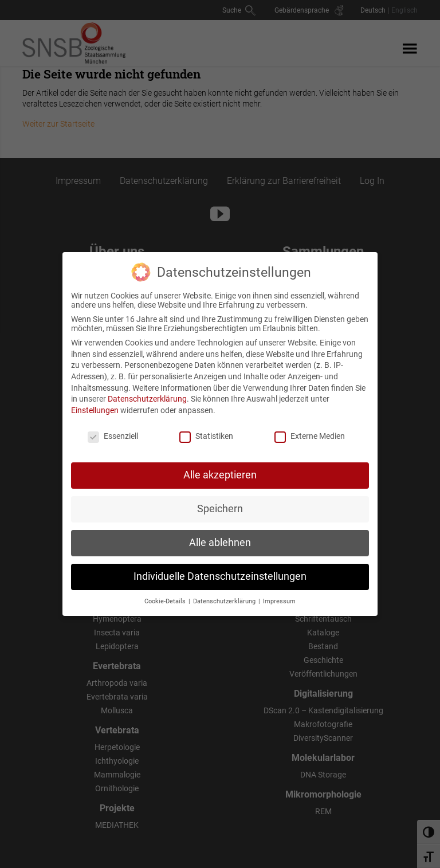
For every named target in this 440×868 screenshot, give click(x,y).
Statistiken (206, 427)
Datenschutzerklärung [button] (225, 593)
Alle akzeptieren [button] (220, 466)
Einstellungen (95, 401)
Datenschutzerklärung (147, 390)
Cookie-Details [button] (166, 593)
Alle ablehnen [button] (220, 534)
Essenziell (113, 427)
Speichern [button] (220, 500)
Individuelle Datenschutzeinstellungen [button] (220, 568)
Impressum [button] (279, 593)
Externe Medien (310, 427)
